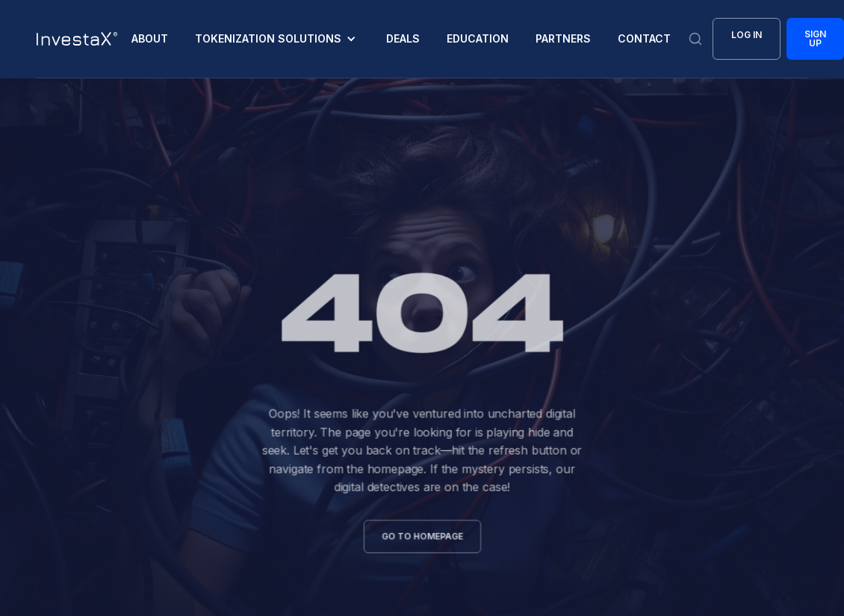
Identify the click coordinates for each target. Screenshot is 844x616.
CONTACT (644, 38)
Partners (563, 38)
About (150, 38)
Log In (747, 35)
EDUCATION (478, 38)
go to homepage (422, 534)
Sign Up (815, 38)
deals (403, 38)
